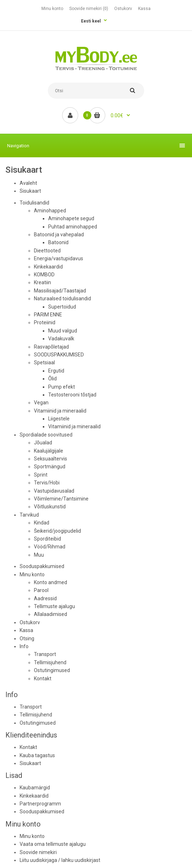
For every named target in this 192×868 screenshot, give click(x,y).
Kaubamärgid (35, 788)
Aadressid (45, 598)
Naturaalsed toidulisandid (62, 299)
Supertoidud (62, 307)
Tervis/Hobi (47, 483)
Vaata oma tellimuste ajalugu (53, 844)
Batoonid (58, 242)
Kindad (42, 523)
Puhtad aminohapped (73, 227)
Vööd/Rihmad (50, 547)
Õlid (52, 379)
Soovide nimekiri (38, 852)
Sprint (41, 475)
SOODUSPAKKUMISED (59, 355)
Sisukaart (30, 191)
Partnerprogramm (40, 804)
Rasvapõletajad (51, 347)
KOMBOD (44, 275)
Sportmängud (50, 467)
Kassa (144, 9)
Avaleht (28, 183)
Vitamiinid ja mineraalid (60, 411)
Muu (39, 555)
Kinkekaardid (48, 267)
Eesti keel (91, 21)
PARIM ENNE (48, 315)
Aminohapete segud (71, 218)
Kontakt (43, 679)
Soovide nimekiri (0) (89, 9)
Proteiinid (45, 322)
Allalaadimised (50, 614)
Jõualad (43, 443)
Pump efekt (62, 387)
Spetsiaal (44, 363)
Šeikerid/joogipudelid (57, 531)
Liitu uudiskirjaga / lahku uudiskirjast (60, 860)
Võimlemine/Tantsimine (61, 499)
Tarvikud (29, 515)
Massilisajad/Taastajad (60, 291)
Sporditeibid (47, 539)
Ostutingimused (52, 670)
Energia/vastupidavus (59, 258)
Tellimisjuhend (50, 662)
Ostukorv (123, 9)
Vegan (41, 403)
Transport (45, 654)
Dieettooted (47, 251)
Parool (41, 590)
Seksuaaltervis (50, 459)
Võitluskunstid (50, 507)
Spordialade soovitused (46, 435)
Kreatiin (42, 282)
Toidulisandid (34, 203)
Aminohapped (50, 211)
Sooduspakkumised (42, 566)
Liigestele (59, 419)
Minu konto (52, 9)
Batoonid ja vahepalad (59, 235)
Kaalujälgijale (49, 451)
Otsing (27, 638)
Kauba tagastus (37, 755)
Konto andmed (50, 582)
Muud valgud (63, 331)
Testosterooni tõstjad (72, 395)
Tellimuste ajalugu (54, 606)
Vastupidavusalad (54, 491)
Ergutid (56, 371)
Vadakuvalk (61, 339)
